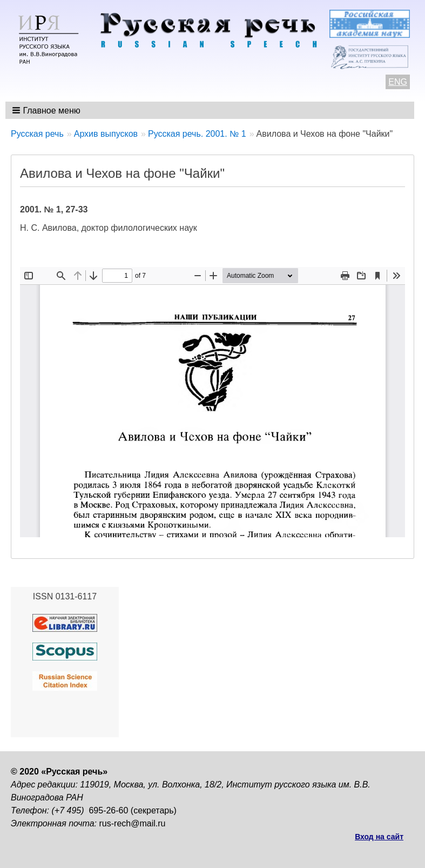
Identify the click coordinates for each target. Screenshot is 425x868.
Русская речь (37, 134)
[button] (47, 110)
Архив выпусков (106, 134)
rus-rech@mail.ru (133, 823)
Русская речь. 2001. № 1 (197, 134)
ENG (398, 82)
